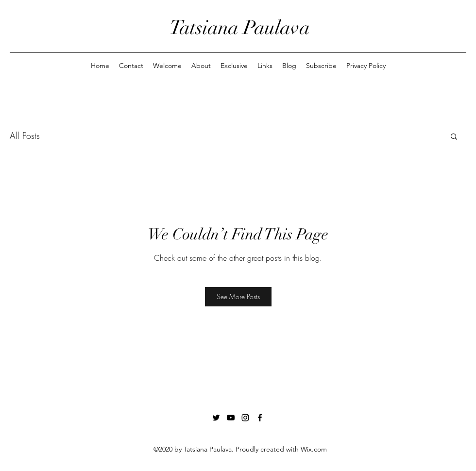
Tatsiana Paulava (240, 28)
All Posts (25, 135)
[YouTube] (231, 418)
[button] (454, 136)
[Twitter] (216, 418)
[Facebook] (260, 418)
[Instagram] (245, 418)
